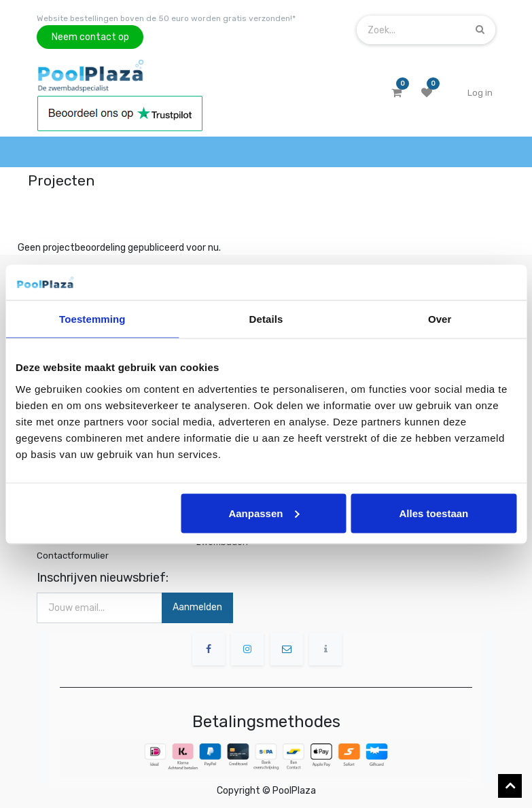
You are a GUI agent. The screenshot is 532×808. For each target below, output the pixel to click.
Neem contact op (90, 37)
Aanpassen (264, 513)
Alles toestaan (434, 513)
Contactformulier (73, 556)
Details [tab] (266, 319)
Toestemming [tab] (92, 319)
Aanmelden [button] (197, 607)
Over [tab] (440, 319)
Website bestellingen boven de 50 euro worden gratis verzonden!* (166, 18)
